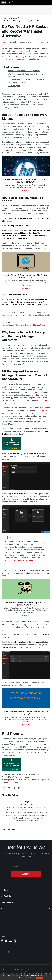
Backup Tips (13, 18)
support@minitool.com (11, 780)
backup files (38, 395)
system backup (41, 400)
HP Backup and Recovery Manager (15, 124)
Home (4, 18)
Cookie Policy (30, 978)
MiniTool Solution (16, 56)
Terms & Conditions (28, 967)
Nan (6, 42)
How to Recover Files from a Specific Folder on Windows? (25, 325)
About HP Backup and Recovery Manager (24, 71)
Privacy (20, 967)
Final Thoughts (14, 86)
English (42, 42)
